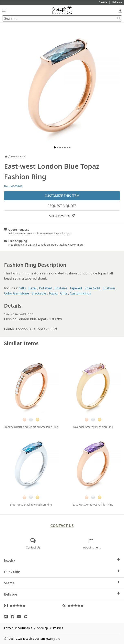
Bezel (32, 288)
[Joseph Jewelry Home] (6, 156)
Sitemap (42, 628)
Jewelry (62, 560)
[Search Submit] (119, 18)
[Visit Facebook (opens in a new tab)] (13, 617)
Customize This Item (62, 196)
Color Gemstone (16, 293)
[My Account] (120, 11)
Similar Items (21, 343)
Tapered (76, 288)
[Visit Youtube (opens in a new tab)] (20, 617)
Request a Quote (62, 206)
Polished (46, 288)
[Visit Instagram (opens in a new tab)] (7, 617)
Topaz (53, 293)
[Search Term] (62, 18)
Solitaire (61, 288)
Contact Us (62, 525)
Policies (58, 628)
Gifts (22, 288)
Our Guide (62, 572)
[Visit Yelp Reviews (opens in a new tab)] (91, 606)
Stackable (39, 293)
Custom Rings (80, 293)
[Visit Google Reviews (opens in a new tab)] (33, 606)
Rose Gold (92, 288)
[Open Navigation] (4, 11)
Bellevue (62, 594)
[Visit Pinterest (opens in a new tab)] (27, 617)
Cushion (109, 288)
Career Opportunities (18, 628)
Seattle (62, 583)
